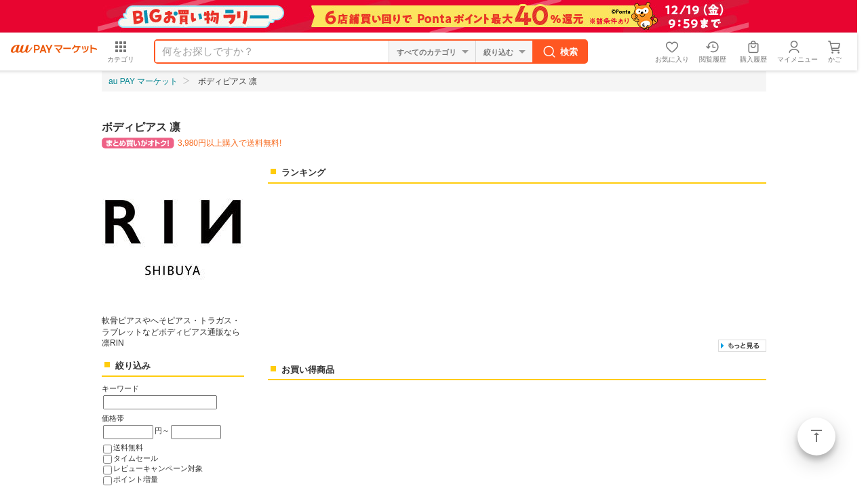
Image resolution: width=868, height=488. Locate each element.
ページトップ (816, 436)
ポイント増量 (136, 479)
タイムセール (136, 458)
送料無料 (128, 447)
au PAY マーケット (143, 81)
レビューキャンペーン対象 (158, 468)
